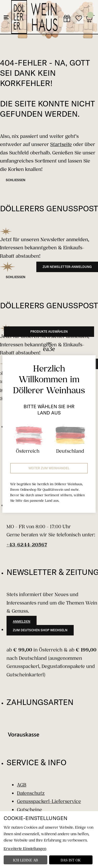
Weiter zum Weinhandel (49, 468)
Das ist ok (71, 860)
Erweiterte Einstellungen (25, 848)
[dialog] (49, 840)
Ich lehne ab (25, 860)
